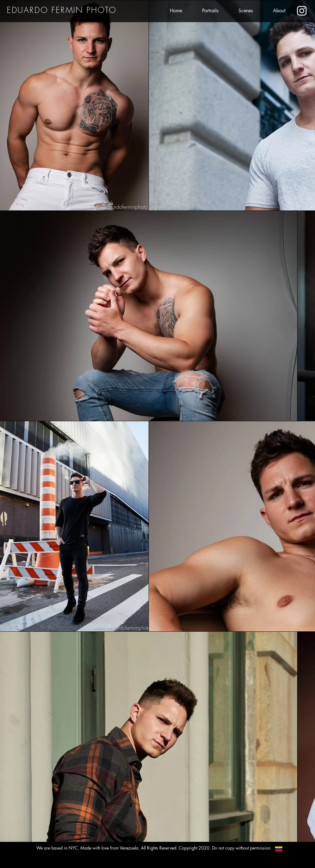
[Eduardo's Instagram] (302, 11)
